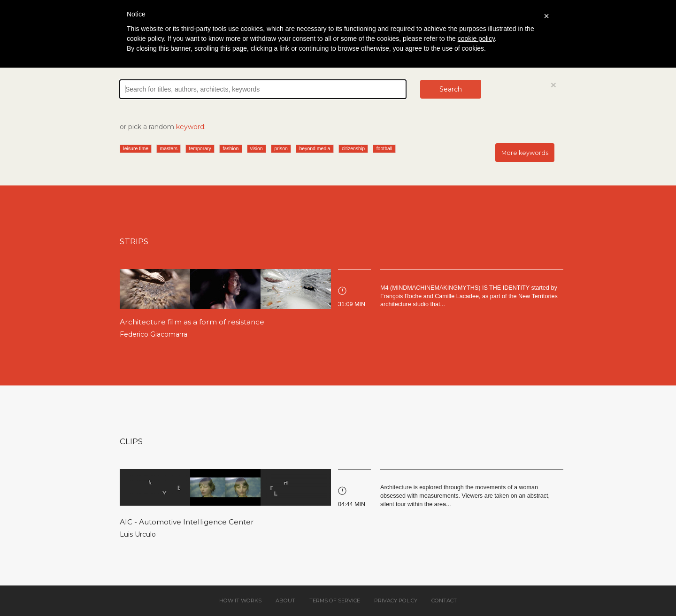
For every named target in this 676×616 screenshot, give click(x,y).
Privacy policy (396, 601)
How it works (240, 601)
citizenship (353, 148)
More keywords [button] (525, 153)
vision (257, 148)
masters (169, 148)
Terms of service (335, 601)
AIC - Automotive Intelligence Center (187, 522)
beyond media (315, 148)
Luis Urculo (138, 534)
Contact (444, 601)
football (384, 148)
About (285, 601)
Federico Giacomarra (154, 334)
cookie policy (476, 38)
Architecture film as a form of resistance (192, 322)
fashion (230, 148)
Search (451, 89)
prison (281, 148)
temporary (200, 148)
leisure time (136, 148)
